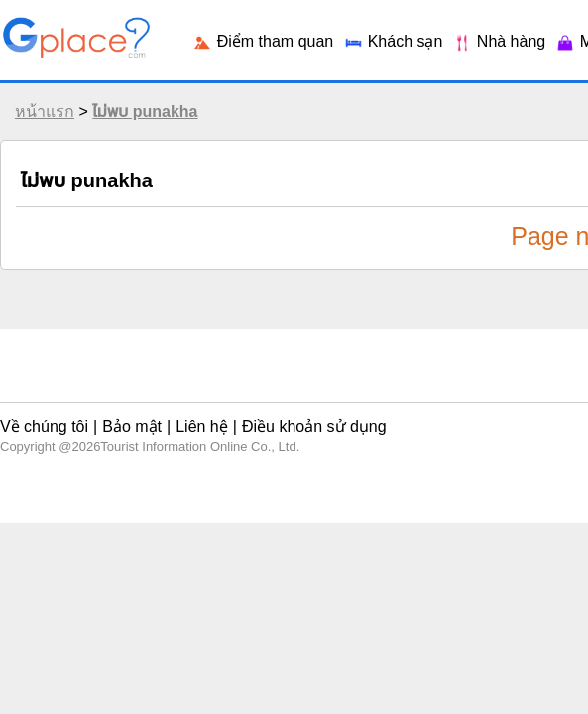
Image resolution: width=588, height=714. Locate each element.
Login (462, 29)
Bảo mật (114, 411)
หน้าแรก (40, 126)
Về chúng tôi (41, 411)
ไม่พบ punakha (140, 126)
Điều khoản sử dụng (267, 411)
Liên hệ (173, 411)
